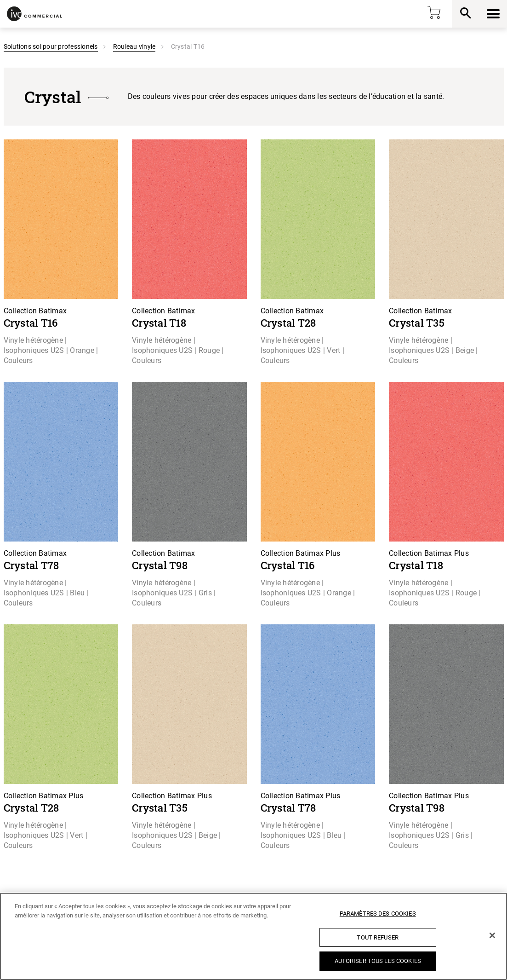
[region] (253, 936)
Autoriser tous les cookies (378, 961)
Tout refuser (378, 937)
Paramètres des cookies (378, 914)
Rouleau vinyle (134, 46)
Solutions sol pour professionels (51, 46)
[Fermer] (492, 935)
